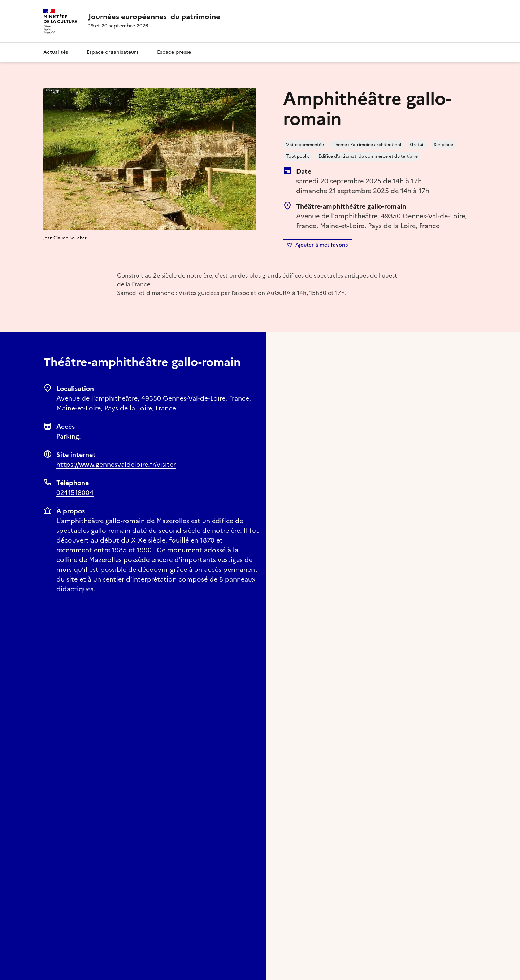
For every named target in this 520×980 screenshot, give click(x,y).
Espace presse (174, 52)
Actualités (56, 52)
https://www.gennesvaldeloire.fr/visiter (116, 464)
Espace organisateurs (112, 52)
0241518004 (75, 493)
